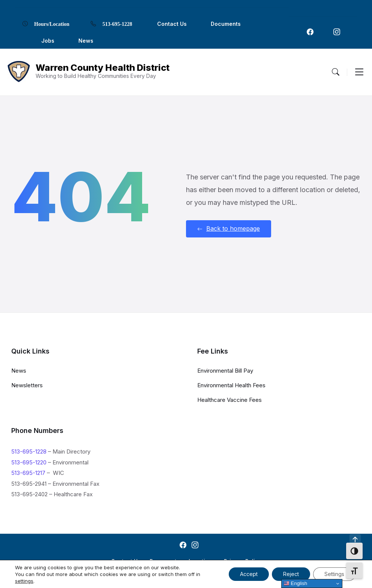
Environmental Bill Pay (225, 371)
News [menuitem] (86, 41)
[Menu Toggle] (336, 72)
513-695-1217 (28, 473)
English (295, 584)
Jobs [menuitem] (48, 41)
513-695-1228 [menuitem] (117, 24)
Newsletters (27, 385)
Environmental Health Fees (231, 385)
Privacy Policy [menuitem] (243, 561)
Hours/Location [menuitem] (52, 24)
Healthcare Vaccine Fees (229, 400)
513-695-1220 (29, 462)
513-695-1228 (29, 451)
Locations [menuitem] (202, 561)
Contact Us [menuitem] (172, 24)
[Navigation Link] (310, 32)
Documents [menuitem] (226, 24)
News (19, 371)
